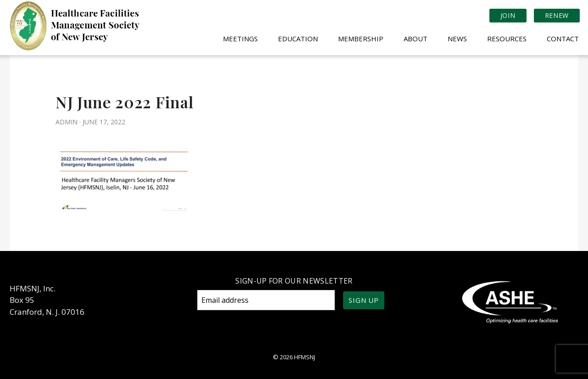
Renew (557, 15)
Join (508, 15)
